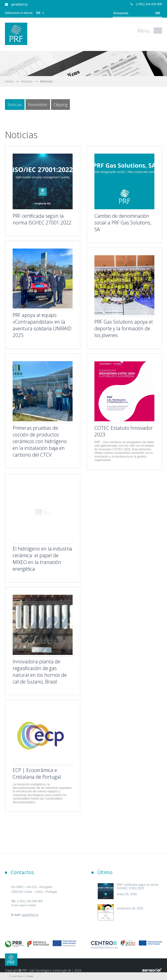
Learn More (17, 976)
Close (30, 976)
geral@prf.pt (16, 4)
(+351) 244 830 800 (146, 4)
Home (9, 81)
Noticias (27, 81)
